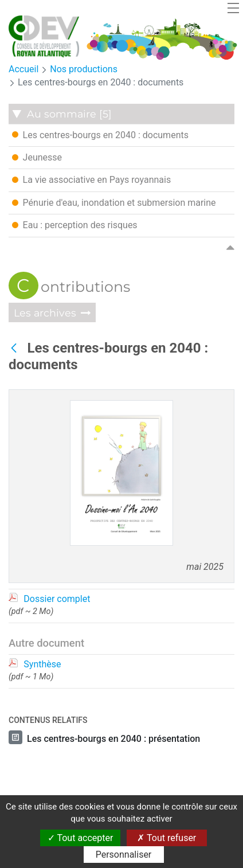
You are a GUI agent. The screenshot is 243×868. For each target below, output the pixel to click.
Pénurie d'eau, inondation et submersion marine (114, 202)
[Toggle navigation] (233, 8)
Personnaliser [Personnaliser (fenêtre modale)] (124, 855)
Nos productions (84, 69)
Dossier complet (57, 599)
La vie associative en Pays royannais (92, 179)
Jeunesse (37, 157)
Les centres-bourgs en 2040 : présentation (113, 739)
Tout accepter (81, 838)
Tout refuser (166, 838)
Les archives (44, 313)
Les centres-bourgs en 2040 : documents (101, 82)
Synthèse (42, 664)
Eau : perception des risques (75, 225)
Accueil (23, 69)
